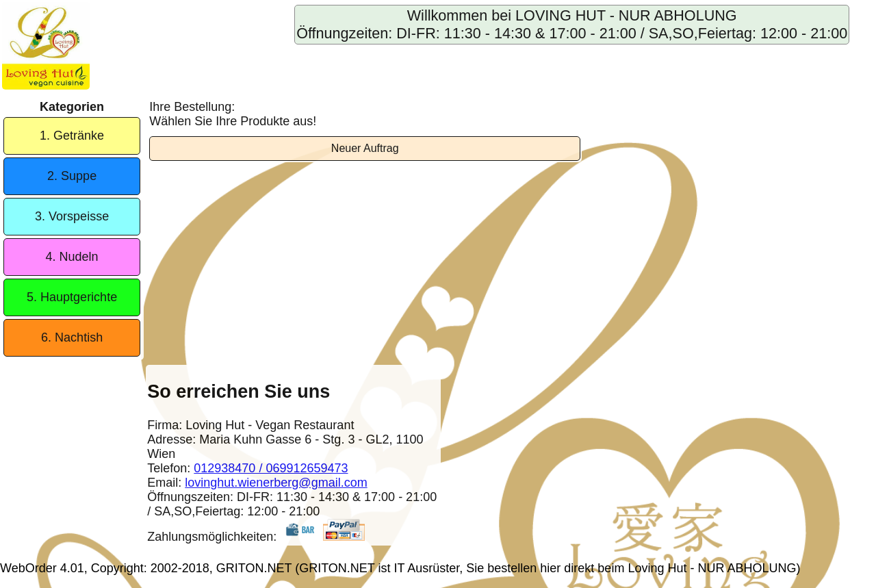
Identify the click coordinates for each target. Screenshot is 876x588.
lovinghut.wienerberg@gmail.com (276, 483)
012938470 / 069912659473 (271, 468)
